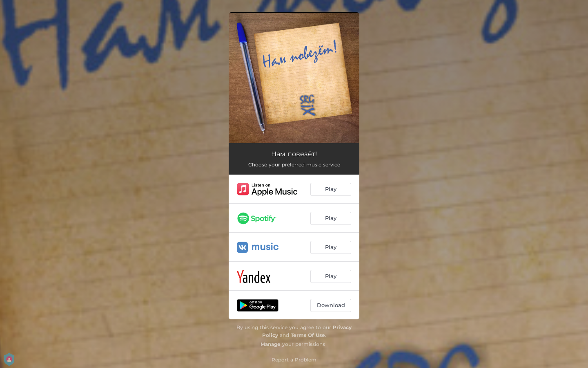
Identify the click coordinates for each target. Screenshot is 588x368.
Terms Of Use (308, 335)
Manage (271, 344)
